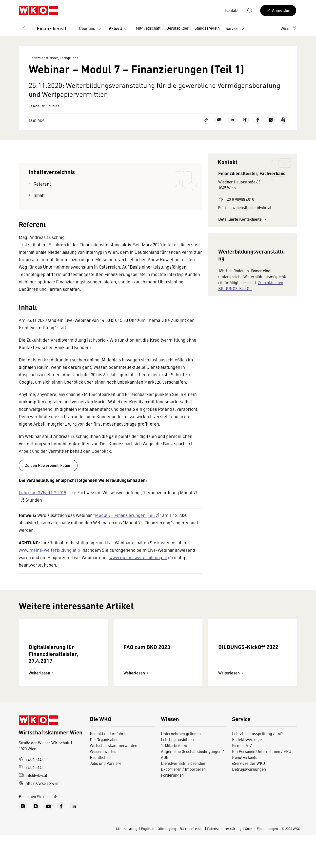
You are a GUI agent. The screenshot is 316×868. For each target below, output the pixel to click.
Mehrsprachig (127, 861)
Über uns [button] (91, 29)
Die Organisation (104, 772)
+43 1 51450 (32, 800)
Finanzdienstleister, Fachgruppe (54, 28)
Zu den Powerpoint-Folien (48, 465)
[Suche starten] (250, 10)
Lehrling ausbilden (177, 772)
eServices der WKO (248, 796)
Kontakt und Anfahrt (107, 766)
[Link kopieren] (206, 120)
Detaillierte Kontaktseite (243, 219)
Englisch (148, 861)
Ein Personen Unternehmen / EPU (262, 784)
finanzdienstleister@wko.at (245, 207)
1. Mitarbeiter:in (175, 778)
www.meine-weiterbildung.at (48, 550)
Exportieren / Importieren (183, 802)
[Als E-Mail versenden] (219, 120)
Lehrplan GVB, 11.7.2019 (42, 492)
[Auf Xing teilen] (245, 120)
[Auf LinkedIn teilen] (232, 120)
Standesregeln (207, 28)
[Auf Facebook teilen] (258, 120)
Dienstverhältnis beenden (183, 796)
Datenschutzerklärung (224, 861)
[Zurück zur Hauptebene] (24, 28)
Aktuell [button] (119, 29)
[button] (289, 28)
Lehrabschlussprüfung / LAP (257, 766)
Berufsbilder (178, 28)
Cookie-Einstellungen (261, 861)
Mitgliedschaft (148, 28)
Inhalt (39, 195)
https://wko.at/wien (39, 816)
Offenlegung (167, 861)
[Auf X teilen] (271, 120)
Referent (42, 184)
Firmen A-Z (242, 778)
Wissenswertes (103, 784)
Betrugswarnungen (249, 802)
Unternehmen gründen (181, 766)
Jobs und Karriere (106, 796)
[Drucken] (283, 120)
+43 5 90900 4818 (236, 199)
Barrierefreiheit (192, 861)
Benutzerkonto (245, 790)
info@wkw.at (33, 808)
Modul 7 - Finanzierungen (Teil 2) (127, 515)
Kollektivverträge (247, 772)
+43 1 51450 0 (34, 792)
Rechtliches (100, 790)
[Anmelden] (278, 10)
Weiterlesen (42, 706)
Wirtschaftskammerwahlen (114, 778)
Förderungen (172, 808)
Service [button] (236, 29)
